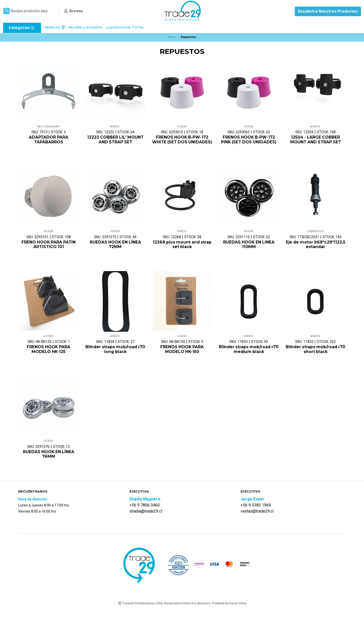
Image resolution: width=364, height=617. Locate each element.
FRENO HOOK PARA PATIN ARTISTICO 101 (49, 250)
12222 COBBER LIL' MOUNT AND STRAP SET (115, 140)
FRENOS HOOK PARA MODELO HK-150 (182, 355)
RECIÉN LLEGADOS (85, 27)
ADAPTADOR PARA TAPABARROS (49, 140)
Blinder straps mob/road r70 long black (115, 355)
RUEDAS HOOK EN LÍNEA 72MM (115, 250)
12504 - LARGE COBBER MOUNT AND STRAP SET (316, 140)
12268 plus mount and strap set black (182, 250)
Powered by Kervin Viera (229, 609)
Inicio (172, 37)
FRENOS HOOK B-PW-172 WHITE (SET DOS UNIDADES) (182, 142)
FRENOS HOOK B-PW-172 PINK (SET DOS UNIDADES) (249, 140)
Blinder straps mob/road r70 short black (316, 355)
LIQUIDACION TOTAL (125, 27)
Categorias (22, 28)
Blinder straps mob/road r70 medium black (249, 355)
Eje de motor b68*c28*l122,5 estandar (315, 250)
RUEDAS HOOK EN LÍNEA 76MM (49, 460)
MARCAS (55, 27)
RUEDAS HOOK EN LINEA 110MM (249, 250)
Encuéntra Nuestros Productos (328, 11)
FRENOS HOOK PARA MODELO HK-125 (49, 355)
